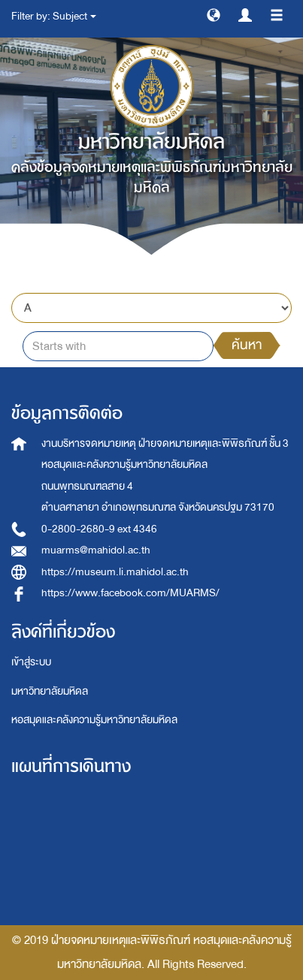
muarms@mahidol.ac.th (96, 550)
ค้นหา (247, 345)
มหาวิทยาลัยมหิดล (50, 691)
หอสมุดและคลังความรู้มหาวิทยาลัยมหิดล (94, 720)
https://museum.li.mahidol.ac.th (115, 572)
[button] (214, 14)
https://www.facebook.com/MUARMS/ (130, 593)
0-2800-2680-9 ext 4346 (99, 529)
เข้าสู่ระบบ (31, 662)
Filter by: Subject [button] (54, 16)
